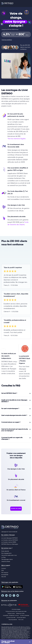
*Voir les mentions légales (17, 139)
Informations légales (16, 609)
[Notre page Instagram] (11, 596)
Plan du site (21, 620)
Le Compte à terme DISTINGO (10, 540)
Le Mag (3, 557)
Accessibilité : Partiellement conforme (11, 616)
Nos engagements (6, 553)
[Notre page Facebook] (3, 596)
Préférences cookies (20, 613)
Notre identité (5, 551)
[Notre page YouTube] (18, 596)
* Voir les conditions (7, 40)
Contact (4, 568)
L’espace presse (6, 561)
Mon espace (5, 573)
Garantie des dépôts (21, 618)
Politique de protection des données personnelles (16, 611)
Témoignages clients (7, 559)
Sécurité (4, 577)
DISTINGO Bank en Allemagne (10, 544)
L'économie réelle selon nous (9, 555)
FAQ (3, 571)
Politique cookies (11, 613)
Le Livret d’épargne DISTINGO (10, 538)
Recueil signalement (13, 620)
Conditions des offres (11, 618)
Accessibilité (5, 575)
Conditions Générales (25, 616)
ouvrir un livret (16, 509)
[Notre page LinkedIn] (7, 596)
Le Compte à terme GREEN (9, 542)
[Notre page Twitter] (15, 596)
